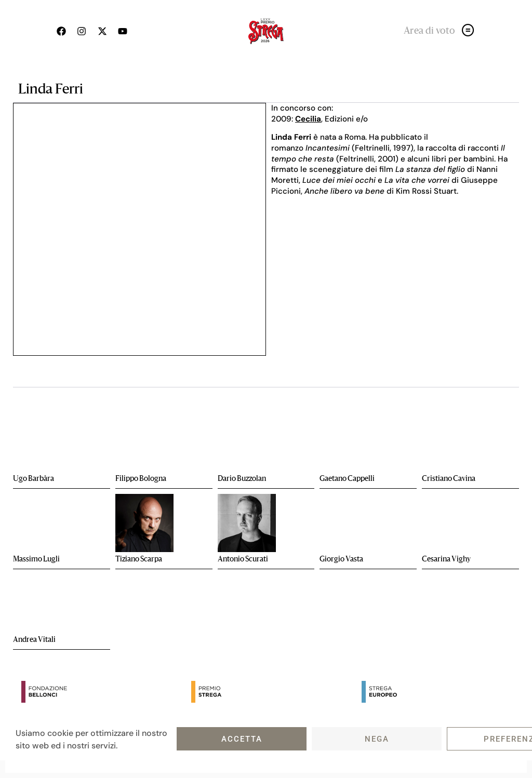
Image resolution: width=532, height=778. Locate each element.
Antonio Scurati (243, 559)
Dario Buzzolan (242, 479)
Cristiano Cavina (449, 479)
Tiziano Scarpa (139, 559)
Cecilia (308, 119)
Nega (377, 739)
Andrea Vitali (34, 640)
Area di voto (429, 31)
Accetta (242, 739)
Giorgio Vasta (341, 559)
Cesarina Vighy (446, 559)
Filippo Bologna (141, 479)
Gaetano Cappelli (347, 479)
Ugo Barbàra (34, 479)
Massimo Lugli (36, 559)
